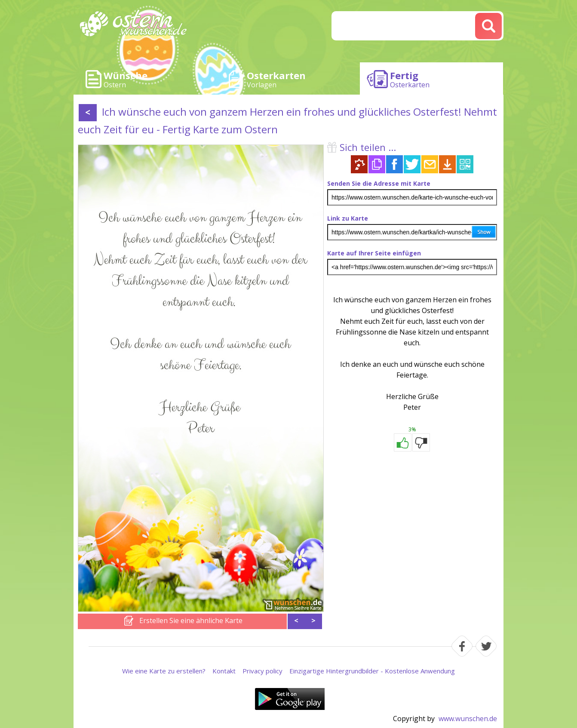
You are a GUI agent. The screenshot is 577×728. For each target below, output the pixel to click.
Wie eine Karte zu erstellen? (164, 671)
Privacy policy (262, 671)
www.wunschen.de (468, 719)
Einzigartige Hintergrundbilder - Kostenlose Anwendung (372, 671)
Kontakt (224, 671)
